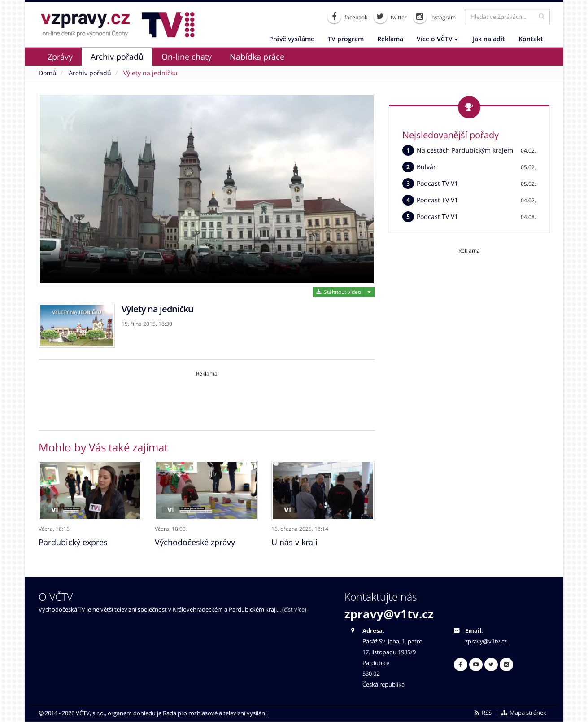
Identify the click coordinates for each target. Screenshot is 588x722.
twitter (390, 17)
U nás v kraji (294, 541)
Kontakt (531, 39)
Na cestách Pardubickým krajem (465, 150)
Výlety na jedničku (150, 73)
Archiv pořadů (117, 57)
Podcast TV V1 (437, 183)
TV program (346, 39)
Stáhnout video (338, 292)
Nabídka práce (257, 57)
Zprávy (60, 57)
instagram (434, 17)
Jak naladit (489, 39)
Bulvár (426, 167)
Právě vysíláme (292, 39)
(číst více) (294, 608)
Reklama (390, 39)
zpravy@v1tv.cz (389, 613)
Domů (48, 73)
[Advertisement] (207, 398)
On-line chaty (187, 57)
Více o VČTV (437, 39)
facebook (347, 17)
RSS (482, 711)
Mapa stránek (523, 711)
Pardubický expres (73, 541)
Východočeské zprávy (195, 541)
